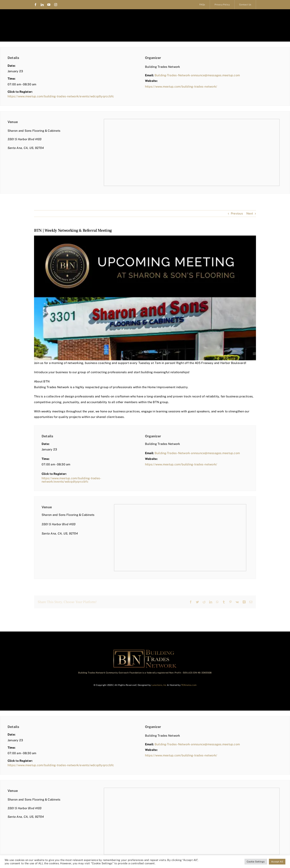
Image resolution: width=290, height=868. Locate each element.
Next (250, 213)
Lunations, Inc (159, 685)
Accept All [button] (277, 862)
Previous (237, 213)
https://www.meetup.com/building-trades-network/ (181, 87)
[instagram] (56, 5)
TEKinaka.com (189, 685)
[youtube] (49, 5)
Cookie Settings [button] (256, 862)
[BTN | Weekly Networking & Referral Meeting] (145, 298)
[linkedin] (42, 5)
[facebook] (36, 5)
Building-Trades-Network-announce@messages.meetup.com (197, 75)
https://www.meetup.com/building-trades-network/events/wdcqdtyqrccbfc (61, 96)
